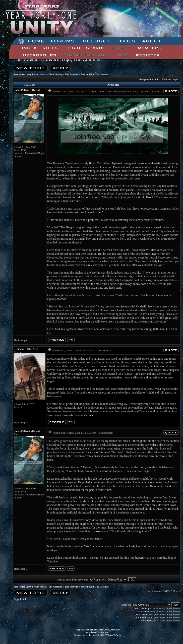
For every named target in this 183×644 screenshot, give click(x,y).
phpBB (95, 635)
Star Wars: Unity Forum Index (30, 74)
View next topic (170, 79)
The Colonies (55, 74)
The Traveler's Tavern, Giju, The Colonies (58, 60)
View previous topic (149, 79)
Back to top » (21, 340)
